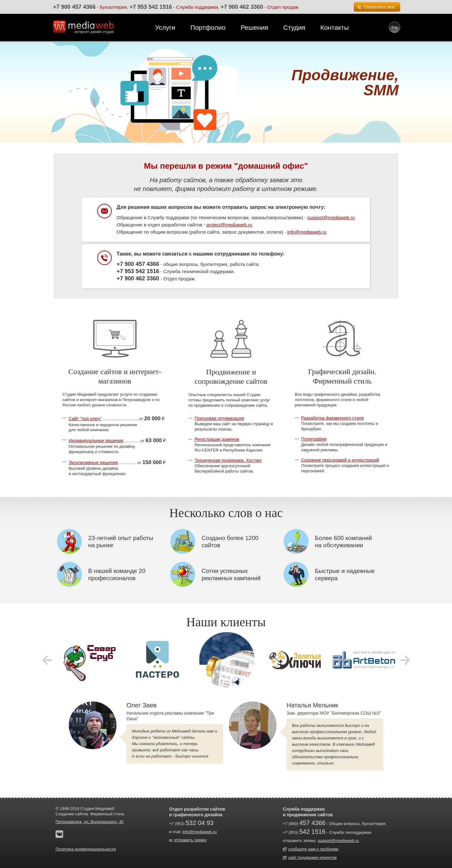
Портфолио (208, 27)
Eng (395, 27)
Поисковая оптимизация (219, 418)
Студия (294, 27)
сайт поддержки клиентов (312, 857)
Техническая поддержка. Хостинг (228, 460)
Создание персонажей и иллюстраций (340, 460)
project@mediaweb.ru (229, 225)
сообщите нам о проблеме (313, 849)
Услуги (165, 27)
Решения (254, 27)
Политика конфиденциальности (86, 849)
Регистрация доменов (217, 439)
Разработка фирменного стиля (332, 418)
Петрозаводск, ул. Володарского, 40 (90, 822)
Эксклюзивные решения (93, 463)
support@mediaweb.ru (331, 217)
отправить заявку (190, 840)
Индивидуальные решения (96, 441)
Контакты (335, 27)
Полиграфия (314, 439)
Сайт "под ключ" (85, 419)
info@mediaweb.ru (307, 232)
